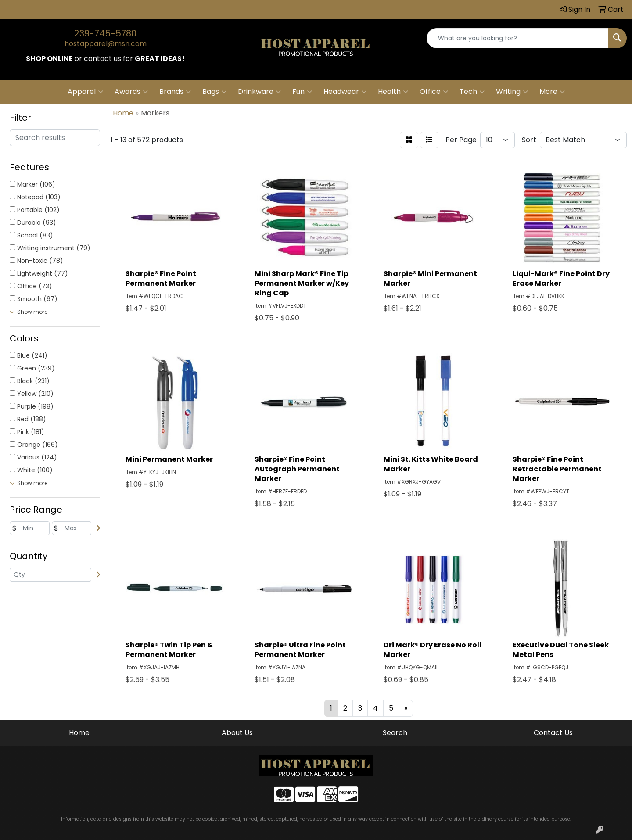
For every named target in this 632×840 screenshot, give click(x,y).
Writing (512, 92)
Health (393, 92)
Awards (131, 92)
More (552, 92)
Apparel (85, 92)
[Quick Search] (517, 38)
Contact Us (553, 733)
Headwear (345, 92)
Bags (214, 92)
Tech (472, 92)
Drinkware (259, 92)
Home (79, 733)
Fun (302, 92)
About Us (237, 733)
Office (434, 92)
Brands (175, 92)
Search (395, 733)
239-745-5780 (105, 33)
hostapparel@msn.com (106, 44)
